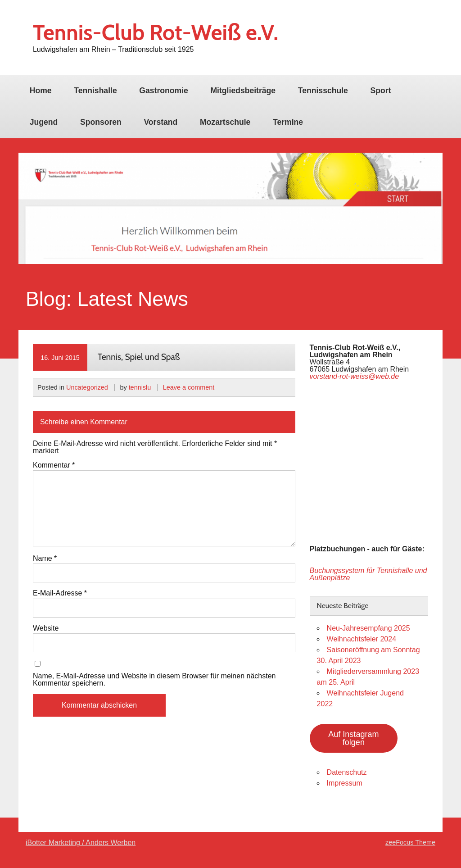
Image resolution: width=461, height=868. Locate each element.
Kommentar (54, 465)
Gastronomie (164, 91)
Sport (380, 91)
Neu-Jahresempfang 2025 (368, 628)
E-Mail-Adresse (60, 593)
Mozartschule (225, 122)
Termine (288, 122)
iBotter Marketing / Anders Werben (81, 843)
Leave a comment (189, 387)
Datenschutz (347, 772)
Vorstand (160, 122)
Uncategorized (87, 387)
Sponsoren (101, 122)
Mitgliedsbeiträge (243, 91)
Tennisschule (323, 91)
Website (46, 628)
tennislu (140, 387)
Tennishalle (95, 91)
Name (45, 559)
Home (41, 91)
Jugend (44, 122)
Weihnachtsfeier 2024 (362, 639)
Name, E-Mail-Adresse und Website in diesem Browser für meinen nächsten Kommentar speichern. (154, 680)
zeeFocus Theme (410, 842)
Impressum (345, 783)
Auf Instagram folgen (353, 738)
